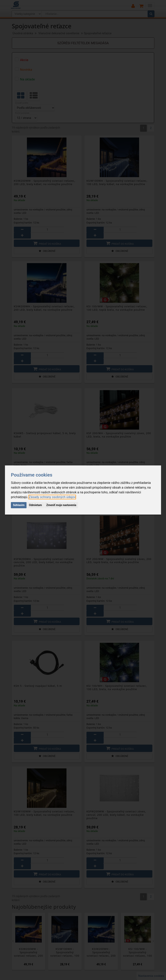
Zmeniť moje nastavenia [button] (61, 505)
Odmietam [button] (35, 505)
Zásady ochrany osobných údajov (52, 497)
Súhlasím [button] (19, 505)
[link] (52, 497)
